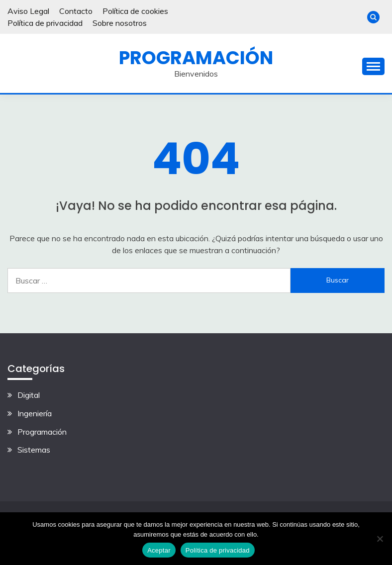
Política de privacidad (45, 23)
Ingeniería (35, 413)
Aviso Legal (28, 11)
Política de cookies (135, 11)
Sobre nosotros (120, 23)
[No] (380, 539)
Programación (196, 58)
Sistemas (34, 450)
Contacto (76, 11)
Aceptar (159, 550)
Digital (29, 395)
